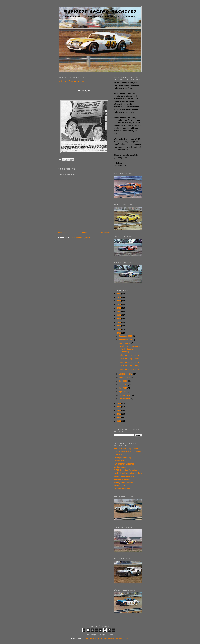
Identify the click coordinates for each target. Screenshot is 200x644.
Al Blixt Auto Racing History (126, 449)
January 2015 (125, 399)
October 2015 (125, 343)
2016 (119, 329)
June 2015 (123, 385)
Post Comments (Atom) (80, 238)
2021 (119, 311)
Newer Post (63, 233)
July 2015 (123, 381)
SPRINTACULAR (121, 486)
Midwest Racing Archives (100, 11)
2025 (119, 297)
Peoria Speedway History (125, 476)
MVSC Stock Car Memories (125, 470)
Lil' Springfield (120, 467)
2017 (119, 326)
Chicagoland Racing (123, 458)
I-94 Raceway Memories (124, 464)
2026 (119, 294)
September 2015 (126, 374)
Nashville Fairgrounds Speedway (128, 473)
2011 (119, 414)
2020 (119, 315)
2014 (119, 403)
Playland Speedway (122, 479)
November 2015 (126, 340)
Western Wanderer (122, 489)
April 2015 (123, 392)
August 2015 (124, 377)
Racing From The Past (123, 483)
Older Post (106, 233)
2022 (119, 308)
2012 (119, 410)
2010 (119, 418)
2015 (119, 333)
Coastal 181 (119, 461)
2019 (119, 319)
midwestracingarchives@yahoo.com (107, 638)
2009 (119, 421)
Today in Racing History (129, 355)
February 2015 (125, 395)
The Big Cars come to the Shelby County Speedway (129, 349)
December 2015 (126, 336)
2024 (119, 301)
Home (84, 233)
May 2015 (123, 388)
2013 (119, 407)
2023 (119, 304)
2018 (119, 322)
